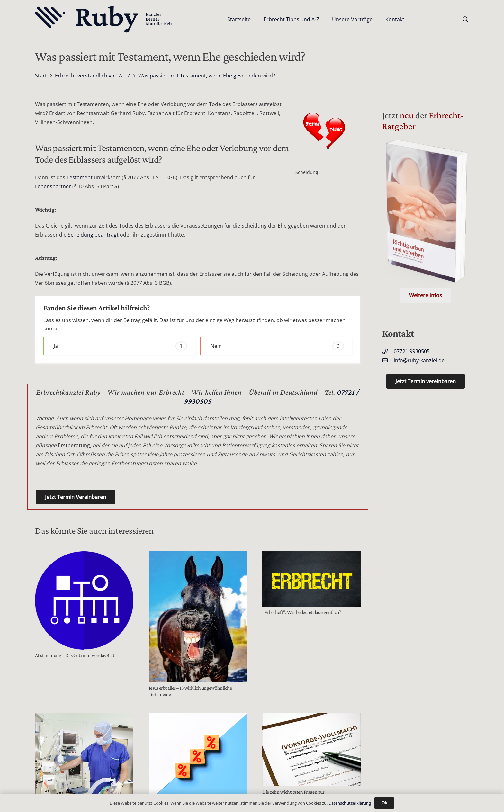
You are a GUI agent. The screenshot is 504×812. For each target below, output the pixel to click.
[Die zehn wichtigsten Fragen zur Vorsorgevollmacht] (311, 749)
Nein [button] (277, 346)
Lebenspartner (53, 186)
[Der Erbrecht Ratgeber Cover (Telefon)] (426, 213)
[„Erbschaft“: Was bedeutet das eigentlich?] (311, 579)
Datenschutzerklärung (350, 803)
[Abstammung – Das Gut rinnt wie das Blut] (84, 600)
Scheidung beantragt (93, 235)
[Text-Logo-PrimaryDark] (104, 19)
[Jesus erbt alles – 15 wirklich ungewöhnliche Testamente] (198, 617)
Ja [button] (120, 346)
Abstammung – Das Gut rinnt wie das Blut (75, 655)
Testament (80, 177)
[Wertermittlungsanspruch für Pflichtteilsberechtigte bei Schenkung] (198, 757)
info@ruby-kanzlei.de (419, 360)
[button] (465, 19)
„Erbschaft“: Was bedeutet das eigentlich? (302, 612)
